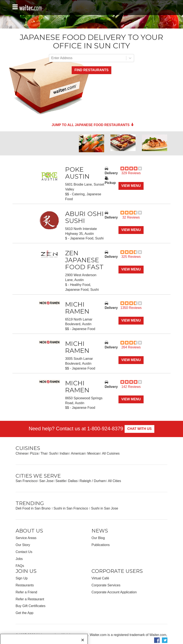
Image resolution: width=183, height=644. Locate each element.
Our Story (23, 545)
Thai (44, 453)
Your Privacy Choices (61, 640)
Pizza (34, 453)
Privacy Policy (32, 640)
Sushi (53, 453)
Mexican (94, 453)
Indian (64, 453)
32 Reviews (131, 217)
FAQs (20, 566)
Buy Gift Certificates (30, 606)
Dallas (73, 481)
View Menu (131, 186)
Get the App (25, 613)
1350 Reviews (131, 308)
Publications (101, 545)
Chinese (22, 453)
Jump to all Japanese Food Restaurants (93, 125)
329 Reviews (131, 173)
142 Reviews (131, 387)
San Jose (46, 481)
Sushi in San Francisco (71, 508)
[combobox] (52, 58)
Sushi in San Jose (105, 508)
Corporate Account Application (114, 592)
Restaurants (25, 585)
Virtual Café (100, 578)
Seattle (61, 481)
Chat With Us (139, 429)
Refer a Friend (26, 592)
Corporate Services (106, 585)
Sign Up (22, 578)
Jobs (19, 559)
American (78, 453)
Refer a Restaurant (30, 599)
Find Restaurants (91, 70)
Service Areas (26, 538)
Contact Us (24, 552)
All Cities (114, 481)
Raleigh (85, 481)
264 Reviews (131, 347)
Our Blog (98, 538)
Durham (100, 481)
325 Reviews (131, 257)
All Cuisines (111, 453)
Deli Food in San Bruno (34, 508)
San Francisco (26, 481)
